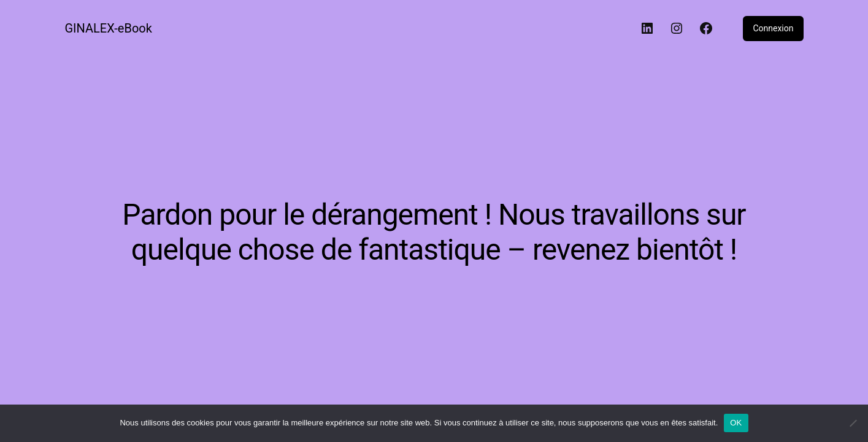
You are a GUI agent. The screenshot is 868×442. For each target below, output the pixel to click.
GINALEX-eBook (109, 28)
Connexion (773, 28)
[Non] (853, 423)
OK (736, 423)
